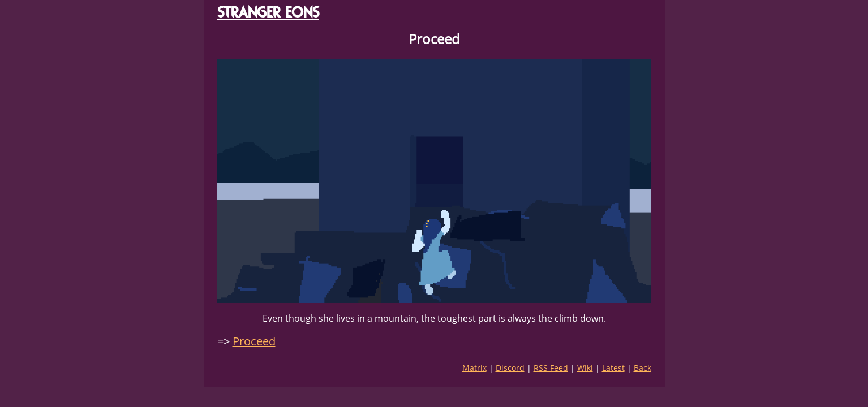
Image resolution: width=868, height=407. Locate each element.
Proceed (254, 341)
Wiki (585, 368)
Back (643, 368)
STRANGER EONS (268, 12)
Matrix (474, 368)
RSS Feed (551, 368)
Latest (613, 368)
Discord (510, 368)
